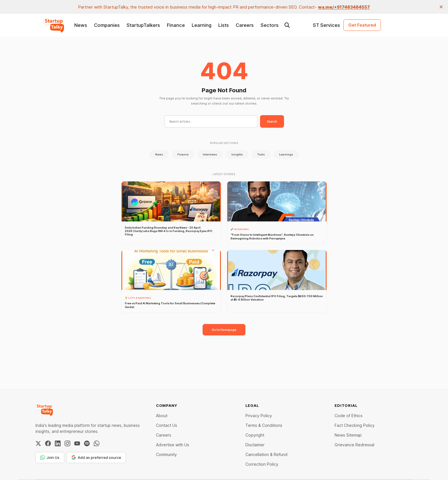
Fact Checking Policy (355, 425)
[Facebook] (48, 443)
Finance (176, 25)
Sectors (270, 25)
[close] (441, 7)
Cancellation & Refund (266, 454)
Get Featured (362, 25)
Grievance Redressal (354, 445)
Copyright (255, 435)
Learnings (286, 154)
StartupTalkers (143, 25)
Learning (202, 25)
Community (166, 454)
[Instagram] (67, 443)
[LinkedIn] (58, 443)
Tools (261, 154)
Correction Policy (262, 464)
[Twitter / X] (38, 443)
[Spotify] (87, 443)
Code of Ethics (349, 416)
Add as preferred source (96, 457)
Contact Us (167, 425)
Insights (237, 154)
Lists (224, 25)
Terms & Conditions (264, 425)
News (81, 25)
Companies (107, 25)
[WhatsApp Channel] (97, 443)
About (162, 416)
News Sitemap (348, 435)
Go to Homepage (224, 330)
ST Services (326, 25)
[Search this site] (287, 25)
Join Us (50, 457)
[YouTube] (77, 443)
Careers (245, 25)
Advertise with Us (173, 445)
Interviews (210, 154)
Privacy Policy (259, 416)
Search (272, 121)
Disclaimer (255, 445)
